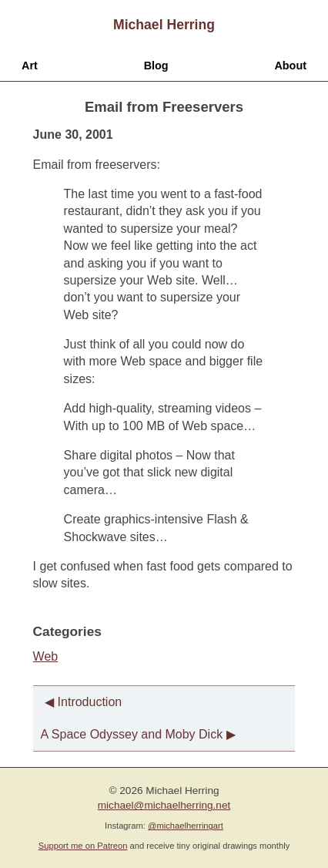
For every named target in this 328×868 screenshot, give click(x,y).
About (290, 66)
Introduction (90, 702)
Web (46, 656)
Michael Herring (164, 25)
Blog (156, 66)
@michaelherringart (186, 826)
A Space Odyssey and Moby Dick (132, 734)
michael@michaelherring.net (164, 805)
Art (30, 66)
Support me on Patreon (83, 846)
